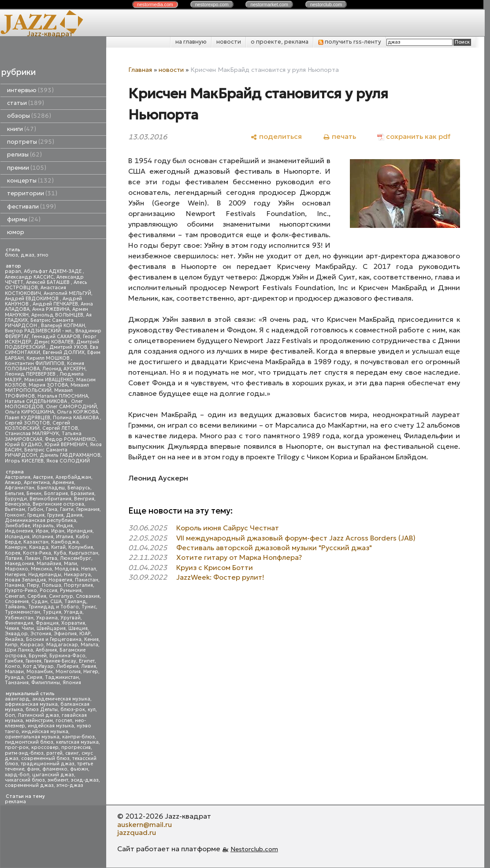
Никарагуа (77, 575)
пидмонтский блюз (29, 742)
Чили (28, 628)
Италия (65, 537)
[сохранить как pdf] (414, 136)
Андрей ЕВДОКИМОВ (32, 299)
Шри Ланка (19, 650)
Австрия (43, 477)
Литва (50, 558)
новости (229, 42)
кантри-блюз (78, 737)
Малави (14, 672)
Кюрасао (32, 645)
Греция (36, 515)
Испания (43, 537)
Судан (39, 602)
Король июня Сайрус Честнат (228, 528)
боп (10, 715)
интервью (30, 90)
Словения (17, 602)
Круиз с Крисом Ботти (215, 567)
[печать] (340, 136)
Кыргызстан (84, 553)
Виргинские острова (58, 504)
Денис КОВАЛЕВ (54, 342)
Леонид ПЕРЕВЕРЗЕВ (31, 374)
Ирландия (80, 531)
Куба (60, 553)
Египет (87, 661)
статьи (26, 103)
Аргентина (37, 482)
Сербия (37, 596)
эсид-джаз (85, 780)
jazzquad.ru (137, 832)
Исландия (17, 537)
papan (13, 271)
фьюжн (79, 769)
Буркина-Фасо (67, 656)
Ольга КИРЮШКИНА (30, 412)
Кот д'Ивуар (38, 666)
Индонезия (19, 531)
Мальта (89, 645)
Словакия (88, 596)
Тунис (89, 607)
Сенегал (15, 596)
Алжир (13, 482)
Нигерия (15, 575)
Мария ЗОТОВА (48, 385)
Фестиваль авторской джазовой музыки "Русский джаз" (274, 548)
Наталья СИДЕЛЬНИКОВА (37, 401)
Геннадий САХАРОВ (56, 337)
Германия (88, 509)
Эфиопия (65, 634)
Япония (72, 683)
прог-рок (17, 747)
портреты (31, 142)
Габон (35, 509)
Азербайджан (73, 477)
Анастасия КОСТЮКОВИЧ (35, 290)
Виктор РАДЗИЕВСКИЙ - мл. (39, 331)
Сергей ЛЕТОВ (60, 428)
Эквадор (16, 634)
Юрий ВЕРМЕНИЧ (66, 445)
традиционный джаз (48, 764)
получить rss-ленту (350, 42)
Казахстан (36, 542)
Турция (52, 612)
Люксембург (76, 558)
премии (27, 168)
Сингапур (61, 596)
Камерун (16, 547)
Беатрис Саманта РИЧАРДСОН (39, 323)
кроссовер (45, 747)
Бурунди (16, 499)
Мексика (41, 569)
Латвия (13, 558)
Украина (47, 618)
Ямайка (14, 639)
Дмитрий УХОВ (68, 347)
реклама (15, 802)
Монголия (68, 672)
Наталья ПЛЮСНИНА (63, 396)
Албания (46, 650)
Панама (15, 585)
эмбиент (58, 780)
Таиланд (75, 602)
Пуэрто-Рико (21, 590)
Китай (58, 547)
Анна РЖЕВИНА (51, 309)
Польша (52, 585)
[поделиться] (276, 136)
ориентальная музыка (32, 737)
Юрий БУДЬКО (23, 445)
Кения (91, 639)
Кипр (11, 645)
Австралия (18, 477)
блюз (11, 255)
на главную (191, 42)
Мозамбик (40, 672)
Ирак (42, 531)
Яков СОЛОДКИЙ (68, 461)
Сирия (34, 677)
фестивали (32, 207)
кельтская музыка (77, 742)
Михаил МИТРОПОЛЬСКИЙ (47, 388)
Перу (33, 585)
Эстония (41, 634)
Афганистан (20, 488)
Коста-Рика (37, 553)
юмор (16, 232)
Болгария (56, 494)
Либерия (67, 666)
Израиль (43, 526)
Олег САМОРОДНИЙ (71, 407)
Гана (52, 509)
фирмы (24, 219)
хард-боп (17, 775)
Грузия (55, 515)
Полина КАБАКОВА (76, 418)
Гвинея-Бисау (60, 661)
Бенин (34, 494)
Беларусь (79, 488)
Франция (47, 623)
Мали (71, 564)
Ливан (32, 558)
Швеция (78, 628)
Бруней (38, 656)
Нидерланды (45, 575)
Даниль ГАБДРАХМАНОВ (70, 455)
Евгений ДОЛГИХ (64, 352)
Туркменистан (22, 612)
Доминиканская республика (41, 520)
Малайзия (49, 564)
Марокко (17, 569)
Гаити (67, 509)
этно (43, 255)
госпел (64, 721)
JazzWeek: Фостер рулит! (220, 577)
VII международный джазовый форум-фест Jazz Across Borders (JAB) (296, 538)
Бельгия (14, 494)
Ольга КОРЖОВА (78, 412)
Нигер (91, 672)
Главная (140, 70)
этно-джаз (70, 785)
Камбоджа (65, 542)
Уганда (73, 612)
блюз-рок (73, 710)
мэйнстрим (39, 721)
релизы (24, 155)
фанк (33, 769)
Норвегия (60, 580)
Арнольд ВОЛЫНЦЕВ (57, 315)
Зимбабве (17, 526)
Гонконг (15, 515)
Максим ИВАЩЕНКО (49, 380)
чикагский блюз (25, 780)
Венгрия (84, 499)
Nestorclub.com (254, 849)
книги (22, 129)
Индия (65, 526)
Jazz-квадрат (50, 34)
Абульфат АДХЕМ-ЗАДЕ (53, 271)
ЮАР (85, 634)
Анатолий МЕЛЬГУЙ (67, 293)
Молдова (67, 569)
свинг (72, 753)
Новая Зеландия (25, 580)
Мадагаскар (62, 645)
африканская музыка (31, 704)
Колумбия (81, 547)
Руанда (14, 677)
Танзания (17, 683)
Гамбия (14, 661)
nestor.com (155, 4)
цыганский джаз (53, 775)
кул (92, 710)
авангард (17, 699)
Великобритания (50, 499)
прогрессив (76, 747)
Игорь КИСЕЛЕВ (24, 461)
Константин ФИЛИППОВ (35, 363)
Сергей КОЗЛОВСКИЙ (37, 426)
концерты (30, 181)
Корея (13, 553)
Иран (58, 531)
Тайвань (15, 607)
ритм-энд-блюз (24, 753)
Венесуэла (17, 504)
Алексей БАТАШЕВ (48, 282)
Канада (39, 547)
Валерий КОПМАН (63, 326)
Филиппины (46, 683)
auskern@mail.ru (145, 824)
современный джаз (29, 785)
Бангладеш (51, 488)
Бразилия (82, 494)
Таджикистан (62, 677)
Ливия (89, 666)
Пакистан (87, 580)
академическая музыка (61, 699)
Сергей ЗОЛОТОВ (27, 423)
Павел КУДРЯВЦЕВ (28, 418)
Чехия (12, 628)
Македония (19, 564)
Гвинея (33, 661)
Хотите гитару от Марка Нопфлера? (239, 557)
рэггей (54, 753)
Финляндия (19, 623)
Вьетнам (15, 509)
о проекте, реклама (280, 42)
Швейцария (51, 628)
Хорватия (73, 623)
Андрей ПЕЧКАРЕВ (55, 304)
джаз (28, 255)
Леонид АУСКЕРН (64, 369)
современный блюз (45, 758)
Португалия (78, 585)
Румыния (71, 590)
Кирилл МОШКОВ (49, 358)
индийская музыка (45, 732)
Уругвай (71, 618)
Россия (48, 590)
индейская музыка (51, 726)
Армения (63, 482)
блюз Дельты (42, 710)
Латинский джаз (38, 715)
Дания (74, 515)
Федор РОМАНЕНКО (70, 439)
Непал (89, 569)
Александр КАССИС (29, 277)
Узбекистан (19, 618)
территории (32, 193)
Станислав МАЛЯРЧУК (32, 434)
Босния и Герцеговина (54, 639)
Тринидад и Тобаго (54, 607)
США (56, 602)
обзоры (29, 116)
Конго (13, 666)
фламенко (55, 769)
